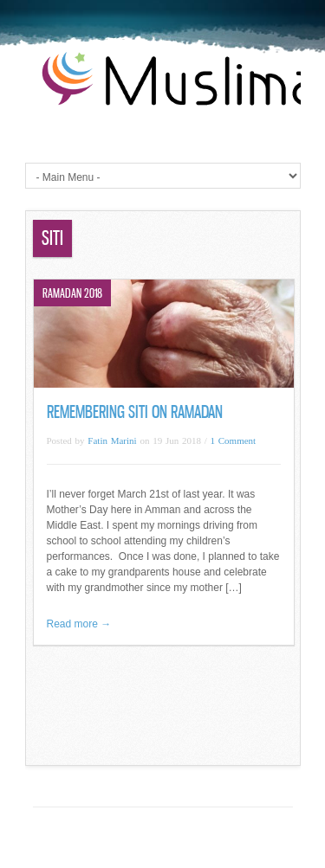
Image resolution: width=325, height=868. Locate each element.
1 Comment (234, 440)
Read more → (79, 624)
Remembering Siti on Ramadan (135, 412)
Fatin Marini (112, 440)
